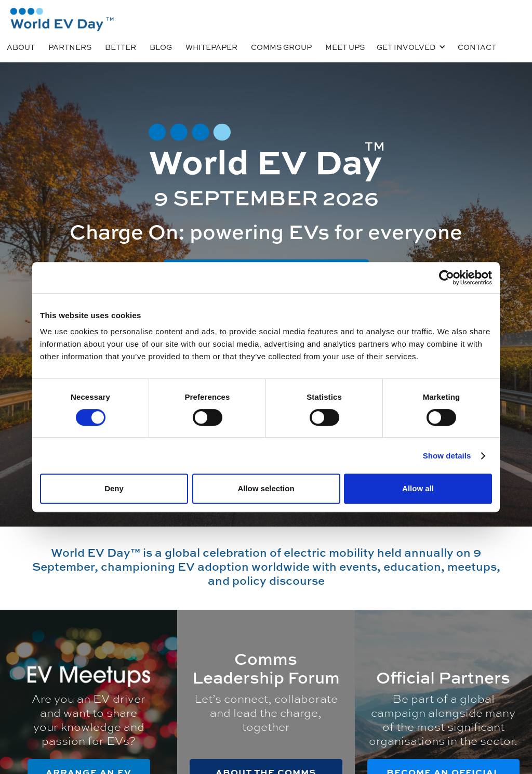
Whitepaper (211, 47)
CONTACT (477, 47)
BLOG (161, 47)
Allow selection (266, 488)
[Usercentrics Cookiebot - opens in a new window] (447, 278)
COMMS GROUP (281, 47)
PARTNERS (70, 47)
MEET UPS (345, 47)
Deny (114, 488)
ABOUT (21, 47)
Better (121, 47)
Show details (447, 456)
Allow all (418, 488)
